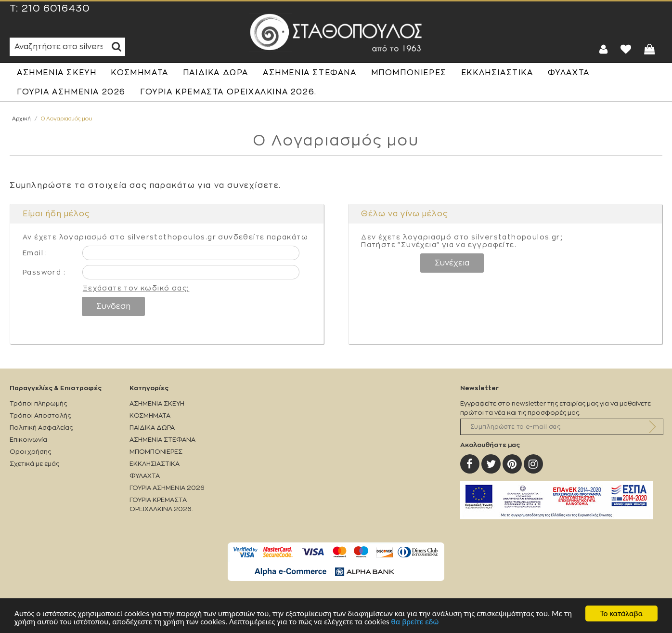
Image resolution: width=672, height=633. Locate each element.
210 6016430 (56, 9)
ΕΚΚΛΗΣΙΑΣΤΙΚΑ (497, 73)
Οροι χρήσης (30, 452)
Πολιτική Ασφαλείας (41, 428)
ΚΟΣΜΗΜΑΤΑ (139, 73)
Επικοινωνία (28, 440)
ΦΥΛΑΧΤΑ (569, 73)
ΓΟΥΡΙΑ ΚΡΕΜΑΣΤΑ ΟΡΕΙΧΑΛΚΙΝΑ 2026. (228, 92)
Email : (35, 253)
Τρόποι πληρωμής (38, 403)
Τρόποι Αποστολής (40, 415)
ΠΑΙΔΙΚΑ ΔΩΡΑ (216, 73)
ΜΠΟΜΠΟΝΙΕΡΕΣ (409, 73)
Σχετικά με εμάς (34, 464)
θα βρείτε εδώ (415, 622)
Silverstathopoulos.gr (336, 33)
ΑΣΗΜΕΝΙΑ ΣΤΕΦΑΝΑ (310, 73)
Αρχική (21, 119)
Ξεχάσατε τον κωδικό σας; (136, 288)
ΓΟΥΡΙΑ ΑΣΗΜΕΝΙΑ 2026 (71, 92)
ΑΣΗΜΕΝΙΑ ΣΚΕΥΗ (57, 73)
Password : (44, 272)
